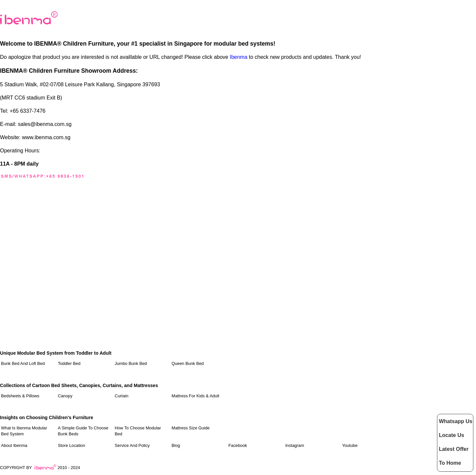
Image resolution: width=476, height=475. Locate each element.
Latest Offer (454, 449)
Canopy (65, 396)
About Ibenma (14, 445)
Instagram (295, 445)
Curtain (121, 396)
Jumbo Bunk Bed (131, 363)
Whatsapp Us (456, 421)
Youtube (350, 445)
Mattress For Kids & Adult (195, 396)
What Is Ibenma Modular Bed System (24, 431)
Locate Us (452, 435)
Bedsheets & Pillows (20, 396)
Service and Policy (132, 445)
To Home (450, 463)
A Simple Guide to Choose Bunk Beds (83, 431)
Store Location (72, 445)
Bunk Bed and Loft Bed (23, 363)
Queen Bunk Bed (188, 363)
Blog (176, 445)
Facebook (238, 445)
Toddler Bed (69, 363)
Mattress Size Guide (191, 428)
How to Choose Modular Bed (138, 431)
